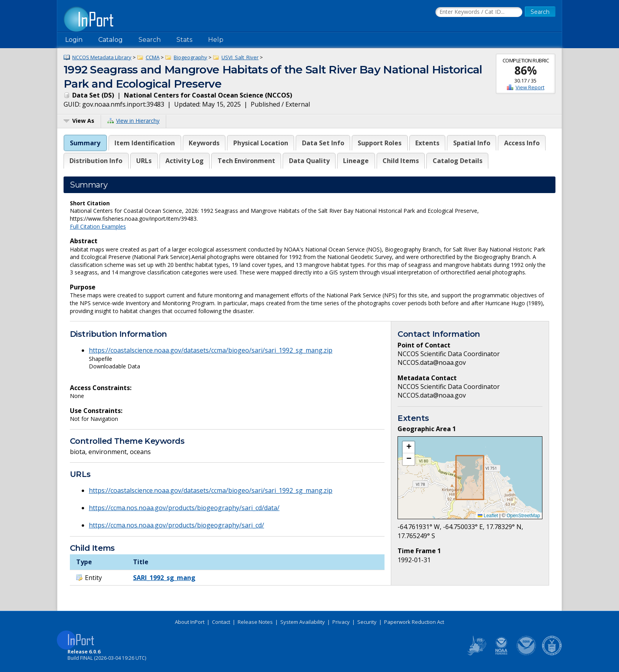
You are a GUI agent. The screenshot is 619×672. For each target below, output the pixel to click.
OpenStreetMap (523, 516)
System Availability (303, 622)
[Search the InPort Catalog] (479, 12)
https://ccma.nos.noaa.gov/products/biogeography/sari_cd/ (176, 525)
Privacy (341, 622)
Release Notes (255, 622)
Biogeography (190, 57)
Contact (221, 622)
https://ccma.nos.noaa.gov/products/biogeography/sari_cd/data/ (184, 508)
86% (526, 70)
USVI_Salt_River (240, 57)
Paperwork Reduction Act (414, 622)
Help (216, 40)
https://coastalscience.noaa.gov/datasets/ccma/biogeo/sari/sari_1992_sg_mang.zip (211, 350)
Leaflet (488, 516)
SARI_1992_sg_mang (164, 578)
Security (367, 622)
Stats (184, 40)
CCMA (153, 57)
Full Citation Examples (98, 226)
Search (150, 40)
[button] (409, 447)
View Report (530, 87)
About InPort (190, 622)
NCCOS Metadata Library (102, 57)
